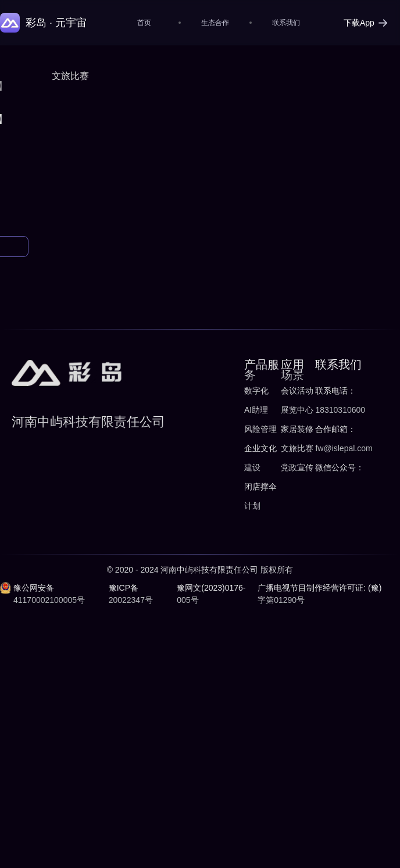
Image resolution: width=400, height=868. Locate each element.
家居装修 (297, 429)
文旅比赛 (297, 448)
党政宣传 (297, 467)
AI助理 (256, 410)
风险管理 (260, 429)
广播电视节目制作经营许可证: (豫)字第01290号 (319, 594)
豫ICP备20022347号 (131, 594)
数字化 (256, 391)
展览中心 (297, 410)
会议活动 (297, 391)
